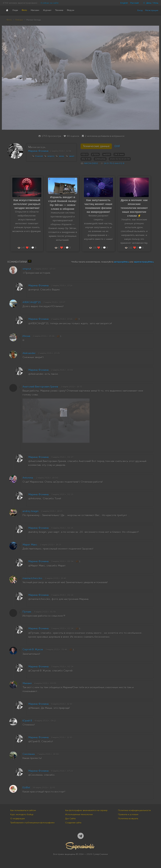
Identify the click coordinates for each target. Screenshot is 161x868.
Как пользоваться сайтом (23, 810)
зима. (62, 156)
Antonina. (28, 478)
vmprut (27, 269)
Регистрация (152, 10)
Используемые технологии (79, 814)
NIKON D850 (91, 163)
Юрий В (27, 721)
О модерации (17, 819)
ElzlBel (26, 788)
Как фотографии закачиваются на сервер (86, 810)
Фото (9, 20)
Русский (134, 3)
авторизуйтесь (121, 262)
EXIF (117, 146)
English (124, 3)
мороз (51, 156)
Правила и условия (128, 814)
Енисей (39, 156)
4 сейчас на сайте (50, 3)
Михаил (27, 683)
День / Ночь (150, 3)
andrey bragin (31, 511)
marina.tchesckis (32, 578)
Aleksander (29, 353)
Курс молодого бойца (22, 814)
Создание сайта (73, 823)
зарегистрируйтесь (144, 262)
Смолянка (29, 754)
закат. (72, 156)
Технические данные (96, 146)
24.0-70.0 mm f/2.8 (114, 163)
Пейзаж (19, 20)
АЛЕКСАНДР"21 (32, 302)
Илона (26, 336)
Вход (140, 10)
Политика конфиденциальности (134, 810)
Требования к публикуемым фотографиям (32, 823)
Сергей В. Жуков (33, 650)
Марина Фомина (38, 151)
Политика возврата (128, 819)
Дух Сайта (70, 819)
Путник (27, 612)
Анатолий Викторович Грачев (40, 387)
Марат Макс (30, 545)
